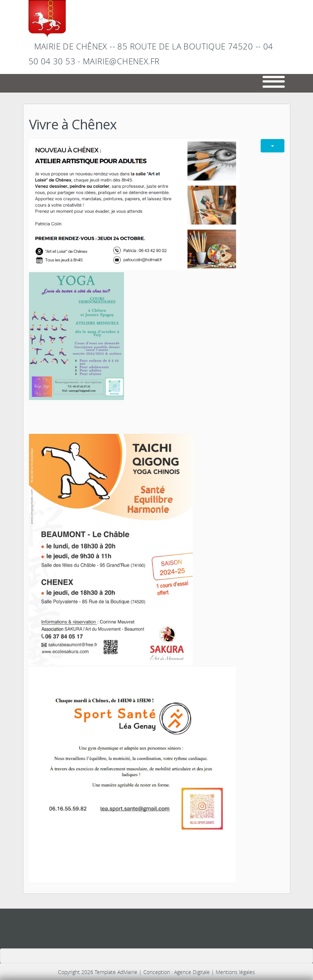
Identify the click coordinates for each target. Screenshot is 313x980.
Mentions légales (235, 972)
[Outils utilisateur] (273, 146)
